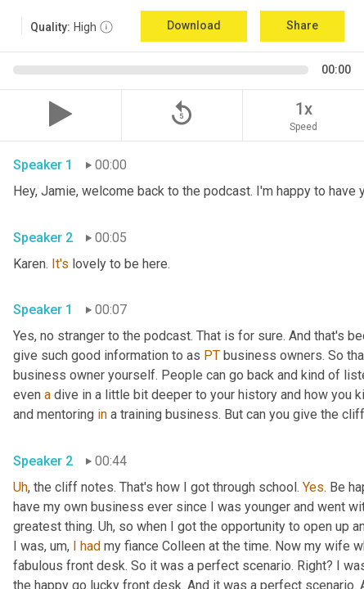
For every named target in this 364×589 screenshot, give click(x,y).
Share (302, 25)
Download (194, 25)
